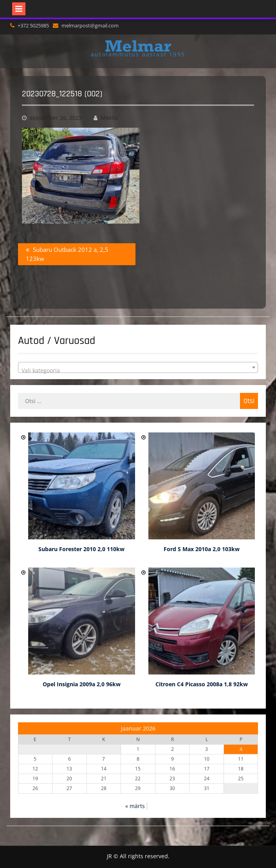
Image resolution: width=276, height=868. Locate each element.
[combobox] (138, 367)
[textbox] (138, 371)
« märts (135, 806)
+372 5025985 (33, 25)
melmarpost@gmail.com (90, 25)
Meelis (109, 118)
